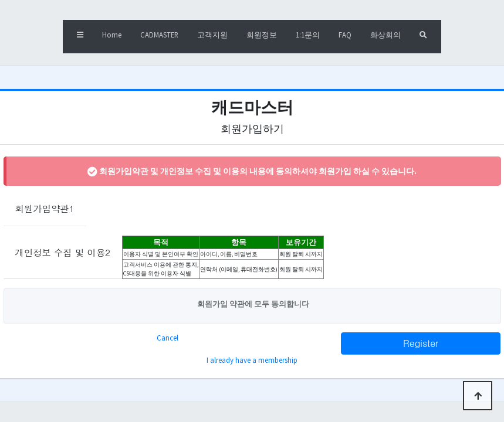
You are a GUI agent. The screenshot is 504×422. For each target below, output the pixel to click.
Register (421, 343)
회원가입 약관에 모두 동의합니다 (252, 304)
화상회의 (385, 35)
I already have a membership (252, 360)
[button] (80, 36)
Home (112, 35)
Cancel (168, 338)
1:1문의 (308, 35)
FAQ (345, 35)
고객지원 (212, 35)
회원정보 (262, 35)
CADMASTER (159, 35)
